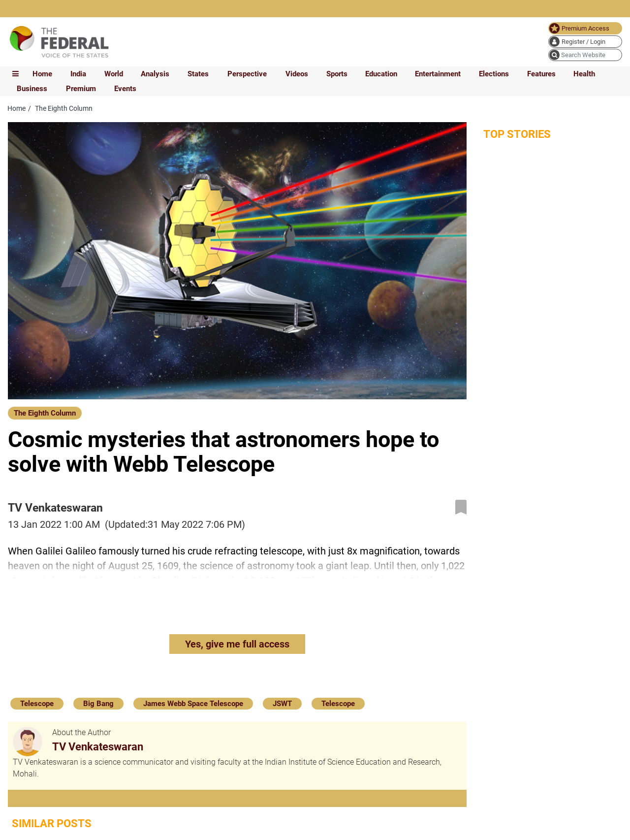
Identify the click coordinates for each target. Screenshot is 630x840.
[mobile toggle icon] (16, 74)
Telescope (37, 704)
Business (32, 89)
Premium (81, 89)
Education (381, 74)
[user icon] (585, 42)
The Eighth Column (45, 413)
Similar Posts (52, 824)
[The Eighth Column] (45, 413)
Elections (494, 74)
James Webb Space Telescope (193, 704)
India (78, 74)
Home (42, 74)
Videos (297, 74)
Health (584, 74)
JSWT (282, 704)
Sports (337, 74)
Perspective (247, 74)
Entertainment (438, 74)
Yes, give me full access (237, 644)
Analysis (155, 74)
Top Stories (517, 134)
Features (541, 74)
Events (125, 89)
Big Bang (98, 704)
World (114, 74)
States (198, 74)
